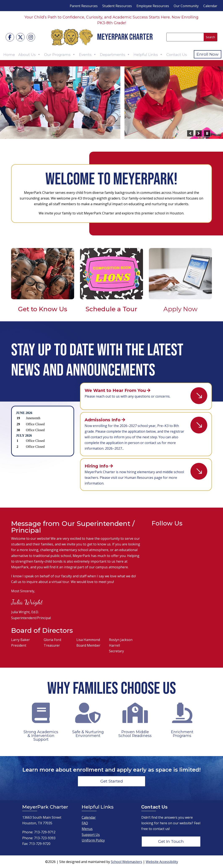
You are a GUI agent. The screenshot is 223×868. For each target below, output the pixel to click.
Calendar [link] (89, 817)
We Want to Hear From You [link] (115, 390)
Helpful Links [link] (148, 54)
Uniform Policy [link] (93, 840)
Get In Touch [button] (171, 841)
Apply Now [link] (180, 309)
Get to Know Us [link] (43, 309)
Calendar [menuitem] (210, 6)
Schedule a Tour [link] (111, 309)
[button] (190, 133)
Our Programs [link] (60, 54)
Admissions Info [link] (103, 420)
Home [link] (9, 54)
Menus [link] (87, 829)
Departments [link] (115, 54)
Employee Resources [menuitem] (153, 6)
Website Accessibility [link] (162, 862)
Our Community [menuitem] (186, 6)
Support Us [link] (91, 835)
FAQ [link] (85, 823)
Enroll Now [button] (208, 54)
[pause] (207, 133)
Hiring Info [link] (96, 466)
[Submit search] (210, 37)
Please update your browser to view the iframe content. (43, 430)
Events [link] (88, 54)
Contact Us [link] (177, 54)
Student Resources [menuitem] (117, 6)
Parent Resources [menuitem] (84, 6)
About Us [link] (30, 54)
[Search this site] (185, 37)
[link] (10, 37)
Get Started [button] (112, 781)
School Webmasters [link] (127, 862)
